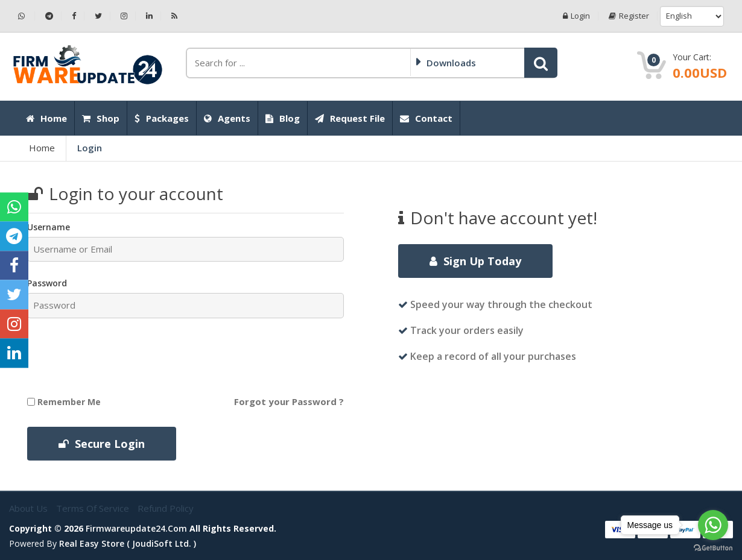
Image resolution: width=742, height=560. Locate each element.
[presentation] (128, 357)
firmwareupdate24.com (136, 528)
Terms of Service (94, 508)
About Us (30, 508)
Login (576, 16)
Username (49, 227)
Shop (101, 118)
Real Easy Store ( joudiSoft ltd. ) (128, 543)
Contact (426, 118)
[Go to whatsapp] (713, 525)
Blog (283, 118)
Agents (227, 118)
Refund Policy (166, 508)
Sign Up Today (475, 261)
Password (47, 283)
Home (46, 118)
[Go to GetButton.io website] (713, 548)
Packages (162, 118)
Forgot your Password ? (289, 401)
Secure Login (102, 444)
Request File (350, 118)
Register (629, 16)
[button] (541, 63)
